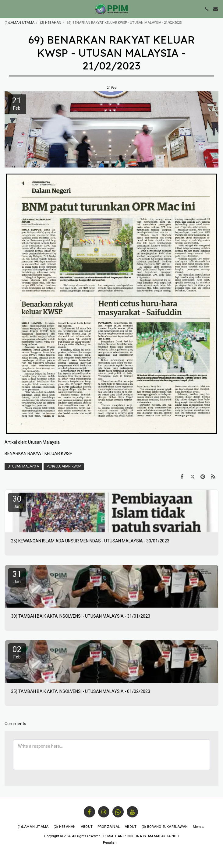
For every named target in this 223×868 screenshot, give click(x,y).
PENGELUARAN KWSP (64, 466)
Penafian (110, 843)
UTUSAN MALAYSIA (23, 466)
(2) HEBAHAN (51, 23)
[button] (7, 9)
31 (17, 577)
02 (17, 652)
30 (17, 502)
